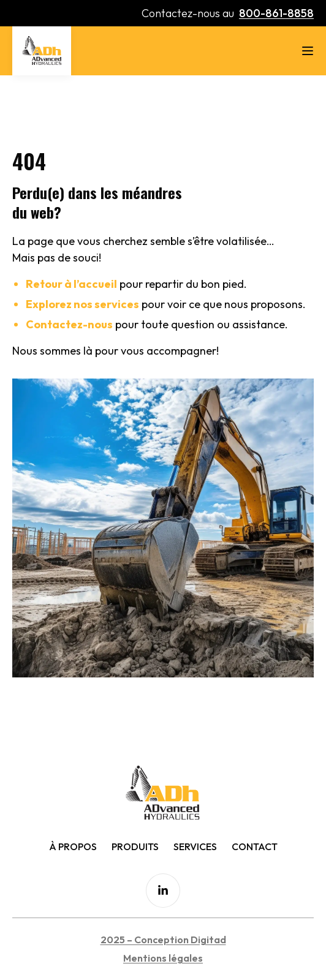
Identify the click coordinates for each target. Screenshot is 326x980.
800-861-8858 (276, 13)
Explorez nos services (82, 304)
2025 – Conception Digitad (163, 940)
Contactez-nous (69, 324)
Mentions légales (163, 958)
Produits (135, 846)
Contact (255, 846)
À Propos (73, 846)
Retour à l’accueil (71, 284)
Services (195, 846)
